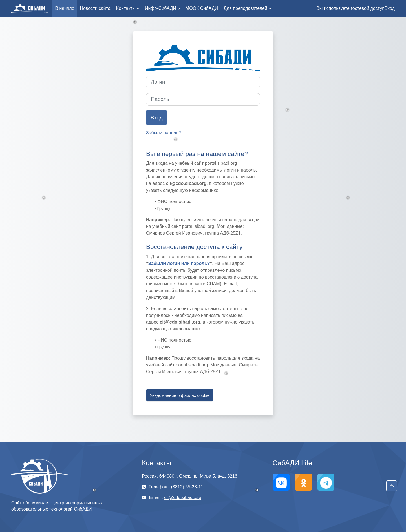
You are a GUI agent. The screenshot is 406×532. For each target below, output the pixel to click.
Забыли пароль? (164, 133)
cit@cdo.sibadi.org (183, 498)
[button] (392, 486)
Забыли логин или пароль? (179, 263)
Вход (390, 8)
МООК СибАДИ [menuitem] (202, 8)
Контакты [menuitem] (126, 8)
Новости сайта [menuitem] (95, 8)
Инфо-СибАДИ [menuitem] (161, 8)
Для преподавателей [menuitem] (245, 8)
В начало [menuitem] (65, 8)
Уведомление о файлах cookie (180, 395)
